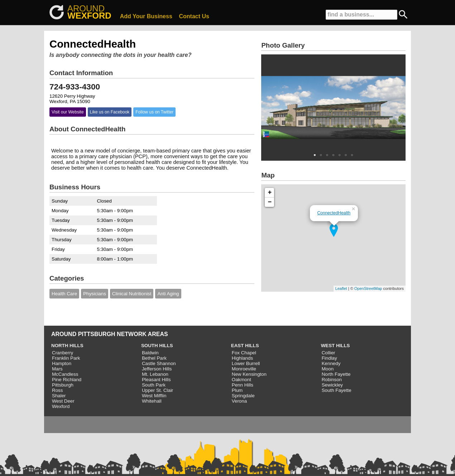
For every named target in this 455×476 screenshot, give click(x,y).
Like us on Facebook (110, 112)
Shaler (59, 396)
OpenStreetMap (368, 288)
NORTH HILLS (67, 346)
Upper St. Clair (157, 390)
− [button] (270, 202)
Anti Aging (168, 294)
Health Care (64, 294)
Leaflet (341, 288)
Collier (329, 353)
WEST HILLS (336, 346)
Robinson (332, 380)
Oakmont (241, 380)
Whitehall (152, 401)
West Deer (63, 401)
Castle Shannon (159, 363)
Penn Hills (243, 385)
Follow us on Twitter (154, 112)
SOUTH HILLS (157, 346)
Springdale (243, 396)
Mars (57, 369)
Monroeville (244, 369)
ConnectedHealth (334, 213)
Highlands (242, 358)
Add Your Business (146, 16)
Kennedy (331, 363)
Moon (328, 369)
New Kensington (249, 374)
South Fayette (337, 390)
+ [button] (270, 193)
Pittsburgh (63, 385)
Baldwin (150, 353)
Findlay (329, 358)
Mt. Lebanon (155, 374)
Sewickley (332, 385)
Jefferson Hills (157, 369)
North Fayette (336, 374)
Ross (57, 390)
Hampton (62, 363)
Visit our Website (68, 112)
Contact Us (194, 16)
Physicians (95, 294)
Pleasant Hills (156, 380)
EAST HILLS (245, 346)
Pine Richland (67, 380)
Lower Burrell (246, 363)
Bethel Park (154, 358)
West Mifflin (154, 396)
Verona (239, 401)
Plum (237, 390)
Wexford (61, 406)
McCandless (65, 374)
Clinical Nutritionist (132, 294)
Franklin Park (66, 358)
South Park (154, 385)
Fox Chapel (244, 353)
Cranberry (63, 353)
